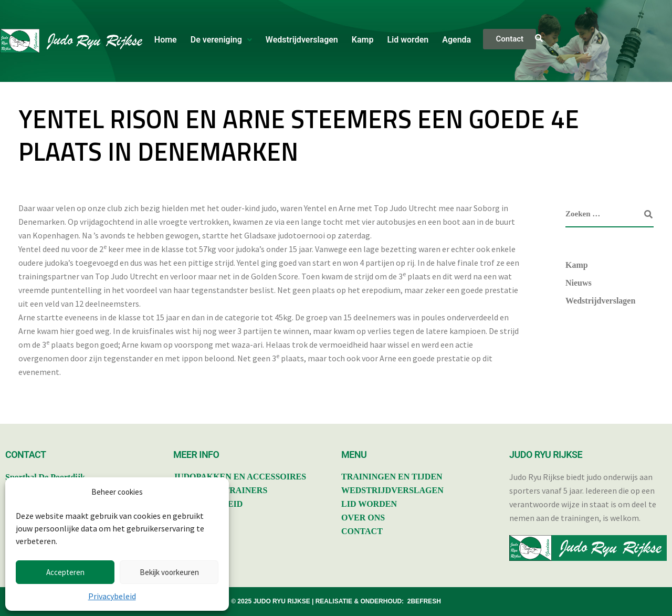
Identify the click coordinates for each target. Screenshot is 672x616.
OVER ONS (363, 518)
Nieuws (579, 283)
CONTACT (362, 531)
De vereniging (221, 40)
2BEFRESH (424, 601)
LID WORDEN (369, 504)
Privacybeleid (112, 596)
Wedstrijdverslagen (302, 40)
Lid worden (408, 40)
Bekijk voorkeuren (169, 572)
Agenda (456, 40)
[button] (221, 40)
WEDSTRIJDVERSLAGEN (392, 490)
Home (166, 40)
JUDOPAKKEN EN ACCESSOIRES (240, 477)
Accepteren (65, 572)
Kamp (363, 40)
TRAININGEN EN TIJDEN (392, 477)
